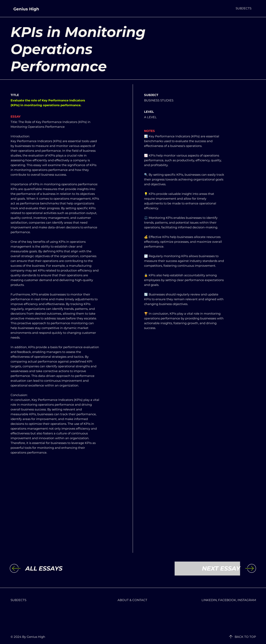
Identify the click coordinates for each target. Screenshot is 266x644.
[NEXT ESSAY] (207, 569)
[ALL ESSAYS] (58, 569)
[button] (244, 8)
